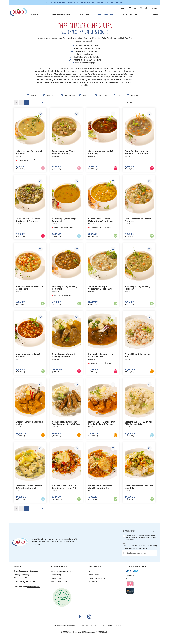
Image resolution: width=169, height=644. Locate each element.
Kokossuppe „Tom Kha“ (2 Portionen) (64, 220)
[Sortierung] (140, 103)
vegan (120, 95)
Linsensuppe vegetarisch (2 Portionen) (65, 288)
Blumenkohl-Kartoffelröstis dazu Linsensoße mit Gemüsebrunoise (101, 487)
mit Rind (87, 95)
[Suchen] (130, 8)
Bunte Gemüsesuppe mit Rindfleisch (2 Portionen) (136, 152)
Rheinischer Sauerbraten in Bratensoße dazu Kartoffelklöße (101, 355)
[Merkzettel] (141, 8)
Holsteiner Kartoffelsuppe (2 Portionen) (29, 152)
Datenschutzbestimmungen (142, 536)
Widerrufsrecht (94, 575)
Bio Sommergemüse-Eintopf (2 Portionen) (139, 220)
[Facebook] (80, 617)
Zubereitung (56, 575)
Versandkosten (91, 626)
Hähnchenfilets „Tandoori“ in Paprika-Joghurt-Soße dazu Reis (102, 423)
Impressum (93, 582)
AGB (139, 538)
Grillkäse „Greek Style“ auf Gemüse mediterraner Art (64, 487)
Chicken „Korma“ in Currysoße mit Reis (30, 423)
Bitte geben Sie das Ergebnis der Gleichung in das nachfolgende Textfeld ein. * (139, 547)
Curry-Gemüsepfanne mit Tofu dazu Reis (139, 487)
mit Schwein (104, 95)
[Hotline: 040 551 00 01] (135, 8)
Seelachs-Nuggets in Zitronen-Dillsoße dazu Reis (139, 423)
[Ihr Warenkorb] (154, 8)
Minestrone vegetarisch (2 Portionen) (28, 355)
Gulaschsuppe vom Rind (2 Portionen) (101, 152)
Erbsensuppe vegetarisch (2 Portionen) (138, 288)
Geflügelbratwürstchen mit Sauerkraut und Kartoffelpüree (66, 423)
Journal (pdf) (56, 578)
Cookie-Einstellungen (59, 582)
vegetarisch (136, 95)
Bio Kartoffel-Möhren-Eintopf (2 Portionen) (29, 288)
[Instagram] (89, 617)
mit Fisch (35, 95)
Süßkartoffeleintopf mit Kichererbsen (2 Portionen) (101, 220)
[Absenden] (154, 531)
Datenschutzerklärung (97, 578)
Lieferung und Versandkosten (62, 571)
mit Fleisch (52, 95)
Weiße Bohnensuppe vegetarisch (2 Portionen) (100, 288)
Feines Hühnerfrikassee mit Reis (137, 355)
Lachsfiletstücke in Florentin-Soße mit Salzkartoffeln (29, 487)
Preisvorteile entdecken (109, 3)
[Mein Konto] (146, 8)
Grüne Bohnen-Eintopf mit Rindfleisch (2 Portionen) (28, 220)
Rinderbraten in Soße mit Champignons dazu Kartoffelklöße (64, 355)
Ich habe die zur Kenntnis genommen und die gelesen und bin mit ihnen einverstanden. (141, 538)
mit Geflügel (70, 95)
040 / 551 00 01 (27, 582)
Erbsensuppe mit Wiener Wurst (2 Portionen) (64, 152)
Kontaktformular (34, 587)
